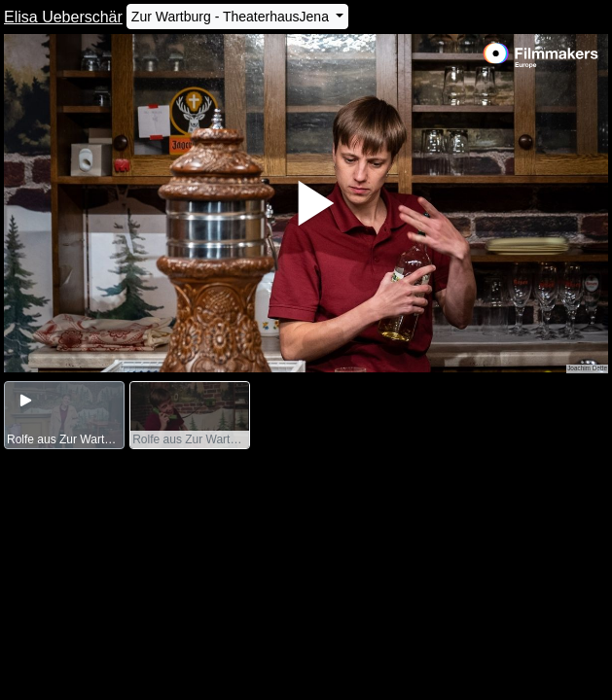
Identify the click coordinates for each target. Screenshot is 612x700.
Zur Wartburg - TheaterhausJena (232, 17)
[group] (64, 416)
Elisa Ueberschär (63, 17)
